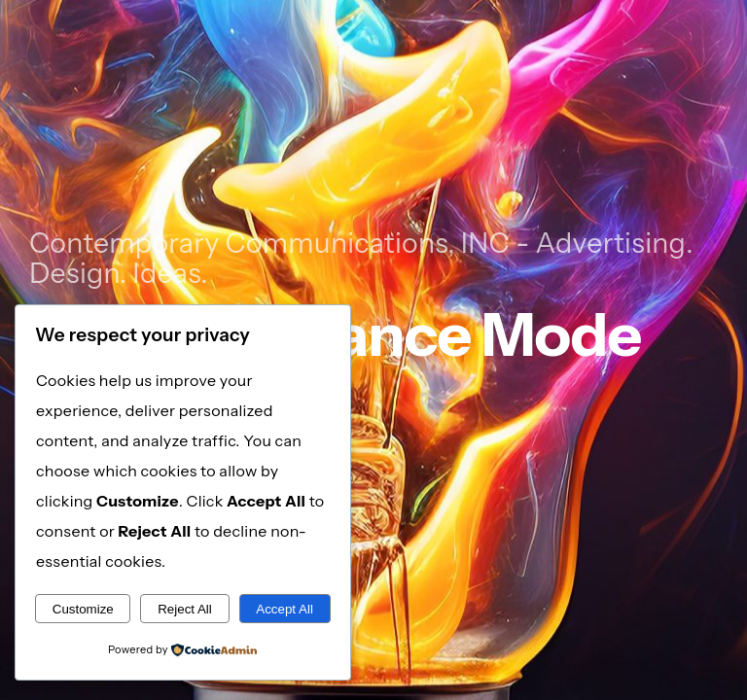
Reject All (185, 609)
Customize (83, 609)
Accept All (285, 609)
